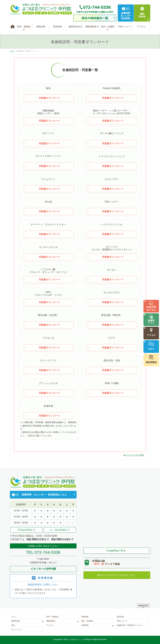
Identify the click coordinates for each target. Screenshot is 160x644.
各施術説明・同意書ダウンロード (130, 625)
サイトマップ (17, 630)
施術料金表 (16, 621)
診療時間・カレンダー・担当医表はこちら (44, 495)
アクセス (50, 625)
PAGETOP (143, 606)
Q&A (13, 625)
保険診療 (85, 617)
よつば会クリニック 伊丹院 (79, 639)
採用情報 (85, 625)
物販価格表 (51, 621)
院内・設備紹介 (88, 621)
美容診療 (120, 617)
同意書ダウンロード (49, 98)
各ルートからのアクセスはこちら (116, 575)
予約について (122, 621)
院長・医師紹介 (53, 617)
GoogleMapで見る (116, 551)
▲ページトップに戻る (134, 455)
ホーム (14, 617)
